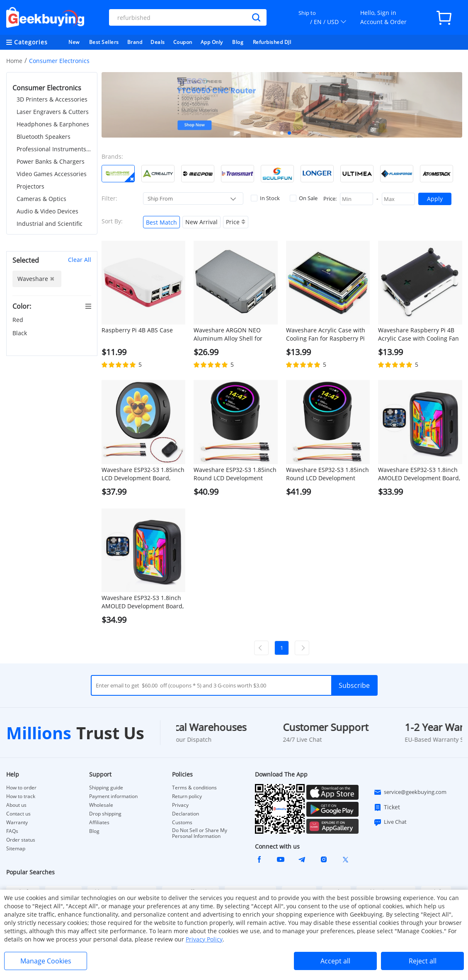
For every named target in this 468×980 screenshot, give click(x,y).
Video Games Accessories (52, 174)
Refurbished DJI (272, 42)
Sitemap (16, 848)
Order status (21, 840)
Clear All (80, 260)
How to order (21, 788)
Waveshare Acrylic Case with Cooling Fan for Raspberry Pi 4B (326, 334)
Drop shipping (105, 814)
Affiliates (99, 823)
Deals (158, 42)
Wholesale (101, 805)
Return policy (187, 796)
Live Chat (390, 822)
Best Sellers (104, 42)
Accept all (335, 961)
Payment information (113, 796)
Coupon (183, 42)
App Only (212, 42)
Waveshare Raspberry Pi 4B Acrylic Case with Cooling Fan (418, 334)
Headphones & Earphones (53, 124)
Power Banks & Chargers (51, 161)
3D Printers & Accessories (52, 99)
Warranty (17, 823)
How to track (21, 796)
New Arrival (201, 222)
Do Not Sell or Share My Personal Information (200, 833)
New (74, 42)
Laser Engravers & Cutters (53, 112)
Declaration (186, 814)
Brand (135, 42)
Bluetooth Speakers (44, 137)
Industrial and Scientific (50, 224)
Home (14, 61)
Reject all (423, 961)
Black (21, 333)
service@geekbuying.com (410, 792)
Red (19, 320)
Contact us (18, 814)
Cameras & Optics (41, 199)
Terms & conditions (194, 788)
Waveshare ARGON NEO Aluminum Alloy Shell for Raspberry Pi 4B (228, 334)
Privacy (180, 805)
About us (16, 805)
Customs (182, 823)
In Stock (265, 198)
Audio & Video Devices (47, 211)
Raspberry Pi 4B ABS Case (137, 330)
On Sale (304, 198)
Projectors (30, 186)
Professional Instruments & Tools (54, 149)
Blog (238, 42)
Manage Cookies (46, 961)
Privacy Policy (204, 939)
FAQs (12, 831)
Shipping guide (106, 788)
